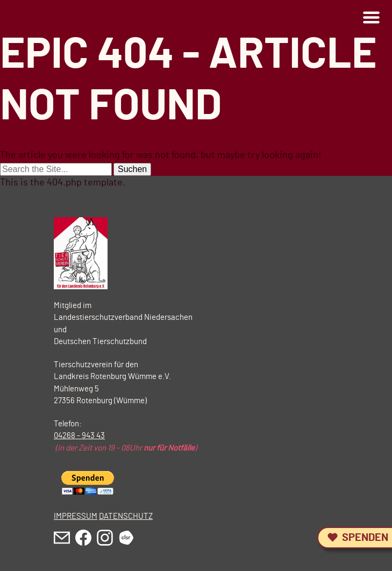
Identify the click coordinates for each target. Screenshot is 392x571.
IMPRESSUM (76, 516)
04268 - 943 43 (79, 436)
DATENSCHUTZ (126, 516)
